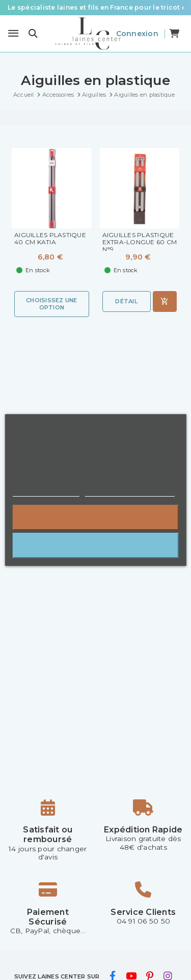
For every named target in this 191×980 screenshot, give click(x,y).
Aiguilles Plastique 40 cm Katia (50, 239)
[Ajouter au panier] (165, 301)
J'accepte (95, 545)
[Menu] (13, 34)
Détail (126, 301)
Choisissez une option (52, 304)
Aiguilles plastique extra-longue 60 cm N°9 (140, 242)
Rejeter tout (95, 517)
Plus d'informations (46, 492)
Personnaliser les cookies (130, 492)
